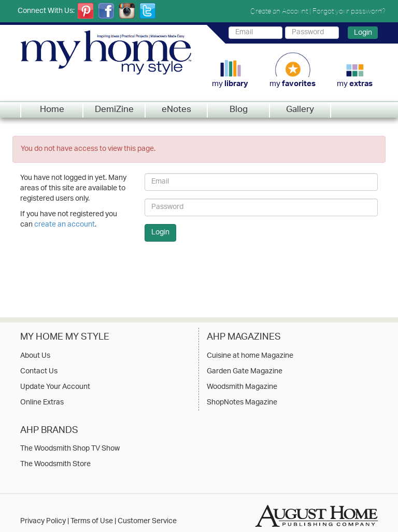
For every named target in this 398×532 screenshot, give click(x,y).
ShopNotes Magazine (242, 403)
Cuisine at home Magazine (250, 356)
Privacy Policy (43, 521)
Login (363, 33)
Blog (239, 110)
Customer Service (147, 521)
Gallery (300, 110)
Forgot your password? (349, 11)
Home (52, 110)
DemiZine (114, 110)
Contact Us (39, 372)
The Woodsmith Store (55, 465)
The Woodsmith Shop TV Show (70, 449)
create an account (65, 225)
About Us (35, 356)
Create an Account (279, 11)
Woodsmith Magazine (242, 387)
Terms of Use (92, 521)
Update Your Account (55, 387)
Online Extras (42, 403)
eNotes (176, 110)
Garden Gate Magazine (245, 372)
